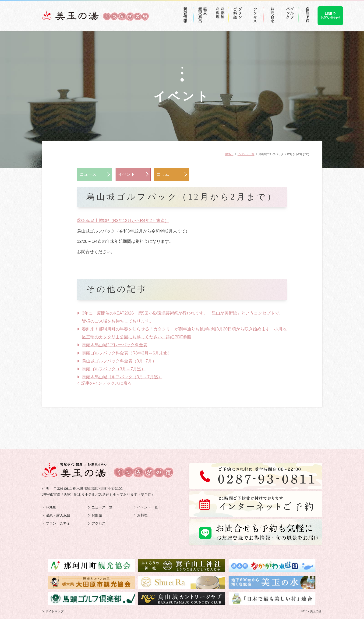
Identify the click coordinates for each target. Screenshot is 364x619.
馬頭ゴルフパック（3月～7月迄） (114, 369)
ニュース (88, 174)
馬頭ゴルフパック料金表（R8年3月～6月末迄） (127, 353)
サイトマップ (54, 611)
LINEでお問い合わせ (330, 16)
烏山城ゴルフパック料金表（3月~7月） (119, 361)
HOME (229, 154)
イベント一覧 (246, 154)
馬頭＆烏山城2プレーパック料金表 (115, 345)
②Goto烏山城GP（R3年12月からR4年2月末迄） (123, 221)
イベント (127, 174)
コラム (163, 174)
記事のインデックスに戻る (106, 383)
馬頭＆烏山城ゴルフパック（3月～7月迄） (122, 377)
